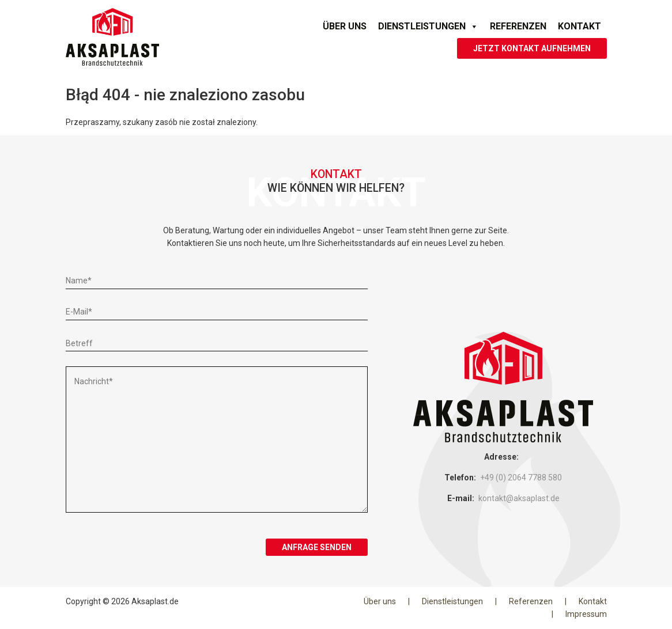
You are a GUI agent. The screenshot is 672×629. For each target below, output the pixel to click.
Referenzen (518, 26)
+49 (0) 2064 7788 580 (521, 478)
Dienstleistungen (428, 26)
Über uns (345, 26)
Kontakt (579, 26)
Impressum (586, 614)
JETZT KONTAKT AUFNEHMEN (532, 48)
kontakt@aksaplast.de (519, 498)
